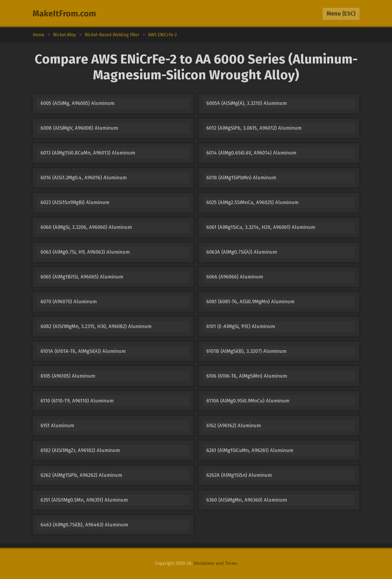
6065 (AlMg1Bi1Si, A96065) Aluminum (82, 277)
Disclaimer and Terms (215, 563)
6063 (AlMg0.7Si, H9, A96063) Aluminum (85, 252)
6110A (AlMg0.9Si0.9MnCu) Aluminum (248, 401)
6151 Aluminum (57, 426)
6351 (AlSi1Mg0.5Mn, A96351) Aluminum (84, 500)
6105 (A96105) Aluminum (68, 376)
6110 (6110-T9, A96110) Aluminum (77, 401)
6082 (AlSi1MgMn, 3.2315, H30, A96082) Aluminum (96, 326)
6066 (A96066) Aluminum (235, 277)
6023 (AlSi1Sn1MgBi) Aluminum (75, 202)
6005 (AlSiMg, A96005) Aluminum (78, 103)
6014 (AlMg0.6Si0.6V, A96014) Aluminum (251, 153)
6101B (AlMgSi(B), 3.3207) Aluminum (246, 351)
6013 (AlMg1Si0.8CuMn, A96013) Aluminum (88, 153)
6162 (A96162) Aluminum (234, 426)
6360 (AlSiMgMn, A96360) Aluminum (247, 500)
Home (39, 35)
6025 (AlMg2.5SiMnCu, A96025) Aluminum (252, 202)
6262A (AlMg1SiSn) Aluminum (239, 475)
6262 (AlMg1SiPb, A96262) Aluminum (81, 475)
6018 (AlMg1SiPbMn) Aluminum (241, 178)
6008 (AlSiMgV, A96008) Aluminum (79, 128)
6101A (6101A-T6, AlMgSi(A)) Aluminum (83, 351)
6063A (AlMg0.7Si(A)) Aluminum (242, 252)
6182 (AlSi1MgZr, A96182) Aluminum (80, 450)
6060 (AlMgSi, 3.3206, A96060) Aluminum (86, 227)
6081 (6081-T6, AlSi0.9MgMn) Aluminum (250, 302)
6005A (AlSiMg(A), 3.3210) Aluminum (247, 103)
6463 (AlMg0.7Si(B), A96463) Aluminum (84, 525)
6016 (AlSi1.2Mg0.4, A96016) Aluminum (84, 178)
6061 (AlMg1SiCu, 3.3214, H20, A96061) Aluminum (261, 227)
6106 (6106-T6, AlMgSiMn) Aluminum (247, 376)
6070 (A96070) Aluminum (69, 302)
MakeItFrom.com (64, 14)
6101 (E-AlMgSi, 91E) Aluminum (241, 326)
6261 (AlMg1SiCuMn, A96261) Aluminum (250, 450)
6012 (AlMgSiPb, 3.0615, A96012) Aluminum (254, 128)
